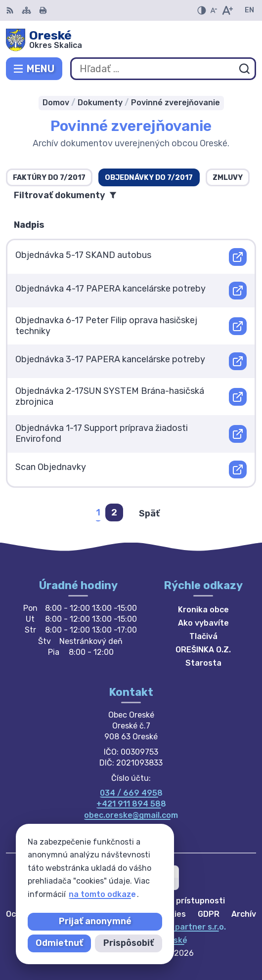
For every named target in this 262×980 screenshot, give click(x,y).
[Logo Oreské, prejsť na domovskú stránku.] (131, 40)
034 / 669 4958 (131, 793)
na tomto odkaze (41, 894)
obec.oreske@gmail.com (131, 815)
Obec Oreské (163, 940)
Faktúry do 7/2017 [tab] (49, 178)
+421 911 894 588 (131, 804)
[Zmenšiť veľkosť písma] (214, 10)
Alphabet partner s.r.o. (181, 927)
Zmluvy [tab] (228, 178)
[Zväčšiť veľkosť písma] (227, 10)
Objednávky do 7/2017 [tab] (149, 178)
